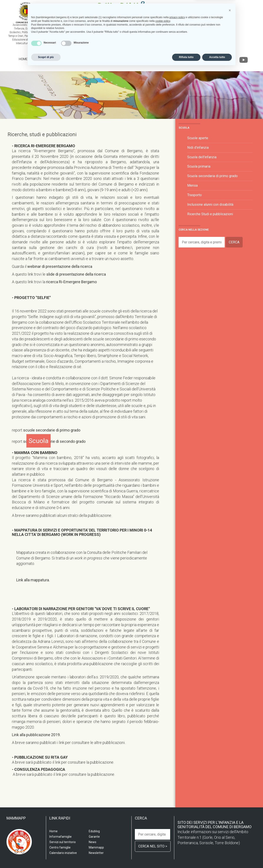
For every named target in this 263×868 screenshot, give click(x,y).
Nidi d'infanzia (198, 148)
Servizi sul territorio (67, 59)
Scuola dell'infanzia (202, 157)
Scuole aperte (198, 138)
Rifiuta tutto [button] (186, 857)
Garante (215, 59)
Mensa (192, 185)
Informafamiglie (134, 59)
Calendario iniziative (169, 59)
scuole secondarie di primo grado (52, 430)
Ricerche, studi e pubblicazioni (42, 135)
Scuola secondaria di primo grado (212, 176)
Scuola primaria (199, 166)
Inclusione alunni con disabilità (210, 204)
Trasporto (194, 195)
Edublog (198, 59)
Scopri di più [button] (46, 857)
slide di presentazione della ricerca (76, 274)
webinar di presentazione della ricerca (60, 266)
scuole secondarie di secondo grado (54, 441)
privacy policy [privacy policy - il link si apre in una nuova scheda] (177, 817)
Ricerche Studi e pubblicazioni (210, 214)
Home (23, 59)
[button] (230, 810)
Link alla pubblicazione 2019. (36, 735)
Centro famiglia (103, 59)
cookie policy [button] (163, 820)
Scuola (38, 59)
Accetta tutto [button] (217, 857)
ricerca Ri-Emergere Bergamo (71, 282)
